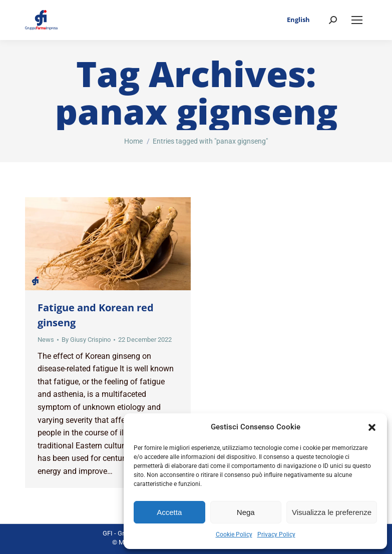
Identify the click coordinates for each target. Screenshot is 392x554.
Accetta (169, 512)
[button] (372, 427)
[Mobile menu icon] (357, 20)
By (86, 340)
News (46, 340)
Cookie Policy (234, 534)
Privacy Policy (276, 534)
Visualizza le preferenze (332, 512)
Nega (246, 512)
